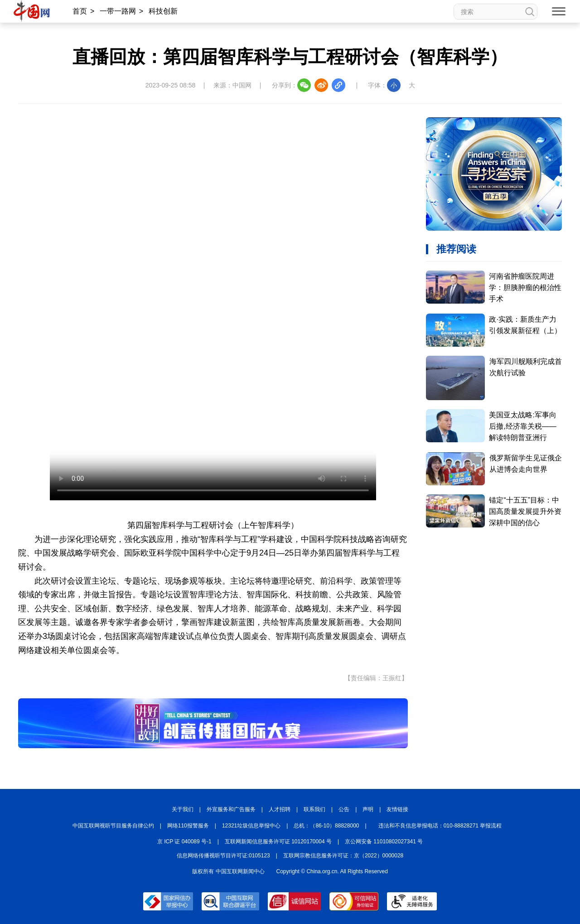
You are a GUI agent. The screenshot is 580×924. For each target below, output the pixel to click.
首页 (80, 11)
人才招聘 (280, 809)
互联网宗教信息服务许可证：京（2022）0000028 (343, 856)
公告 (344, 809)
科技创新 (163, 11)
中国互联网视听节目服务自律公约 (113, 826)
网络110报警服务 (188, 826)
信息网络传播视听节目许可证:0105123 (223, 856)
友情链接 (397, 809)
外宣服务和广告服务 (231, 809)
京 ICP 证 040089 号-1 (184, 842)
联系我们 (314, 809)
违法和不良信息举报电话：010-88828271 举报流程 (440, 826)
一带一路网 (118, 11)
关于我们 (183, 809)
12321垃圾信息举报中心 (251, 826)
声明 (368, 809)
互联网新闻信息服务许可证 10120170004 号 (278, 842)
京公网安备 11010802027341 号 (384, 842)
